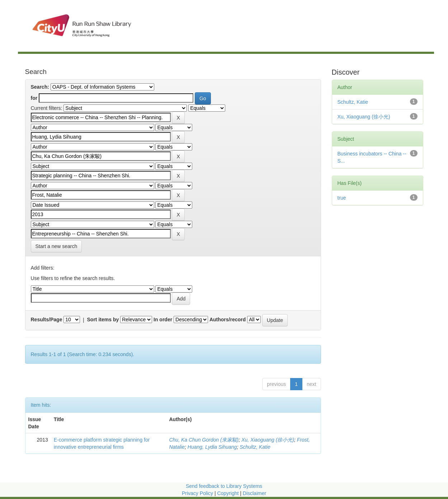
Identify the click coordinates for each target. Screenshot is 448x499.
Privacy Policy (197, 493)
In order (163, 320)
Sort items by (103, 320)
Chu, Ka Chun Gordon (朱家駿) (204, 440)
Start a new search (56, 246)
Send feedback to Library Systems (224, 486)
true (342, 198)
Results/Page (47, 320)
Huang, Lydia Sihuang (212, 447)
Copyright (228, 493)
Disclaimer (254, 493)
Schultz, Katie (255, 447)
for (34, 98)
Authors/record (228, 320)
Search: (40, 87)
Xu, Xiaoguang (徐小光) (268, 440)
